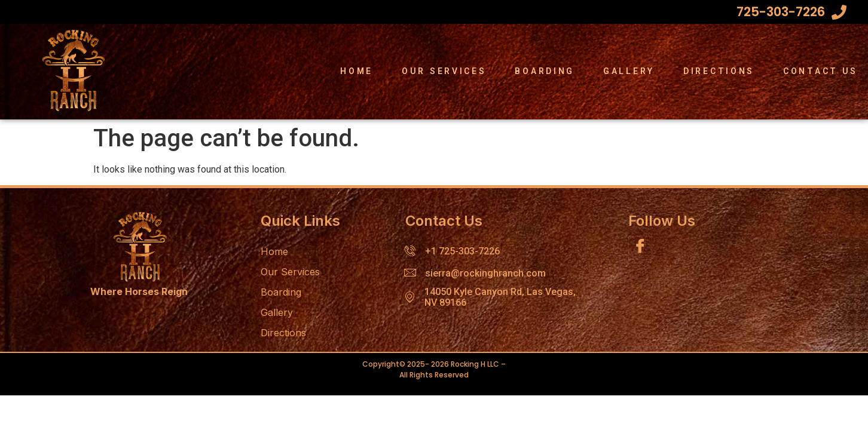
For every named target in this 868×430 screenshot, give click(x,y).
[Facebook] (640, 248)
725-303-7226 (781, 12)
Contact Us (820, 71)
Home (357, 71)
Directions (719, 71)
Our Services (444, 71)
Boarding (545, 71)
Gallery (629, 71)
